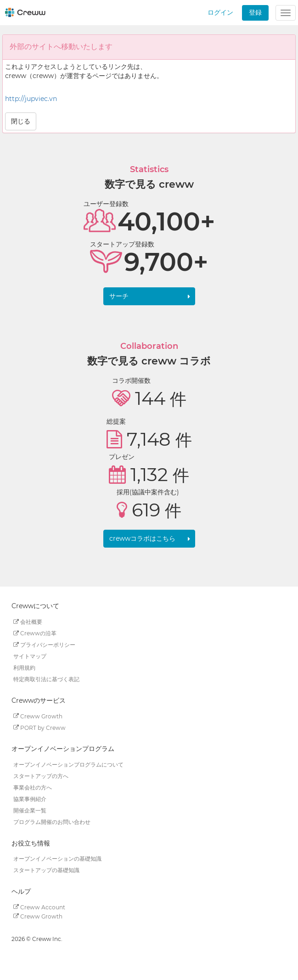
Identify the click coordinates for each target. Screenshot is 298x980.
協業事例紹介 (30, 799)
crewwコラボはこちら (142, 538)
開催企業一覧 (30, 810)
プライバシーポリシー (44, 645)
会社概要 (28, 622)
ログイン (220, 12)
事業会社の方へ (33, 787)
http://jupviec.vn (31, 99)
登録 (255, 12)
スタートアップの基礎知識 (46, 870)
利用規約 (24, 668)
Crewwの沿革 (35, 633)
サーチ (119, 296)
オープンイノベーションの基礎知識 (57, 859)
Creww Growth (38, 716)
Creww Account (39, 907)
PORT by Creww (39, 727)
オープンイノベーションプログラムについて (68, 764)
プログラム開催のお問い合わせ (52, 822)
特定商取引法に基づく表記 (46, 679)
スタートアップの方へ (41, 776)
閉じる (21, 121)
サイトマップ (30, 656)
